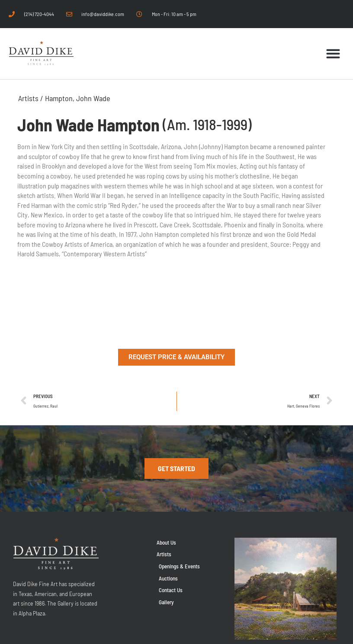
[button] (333, 54)
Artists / (32, 98)
